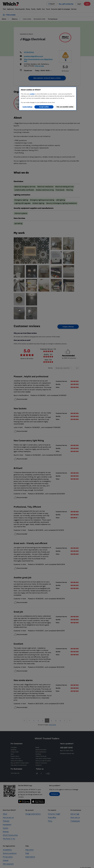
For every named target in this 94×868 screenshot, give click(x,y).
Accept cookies (44, 107)
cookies (32, 94)
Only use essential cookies (65, 107)
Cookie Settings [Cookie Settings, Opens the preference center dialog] (27, 107)
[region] (48, 99)
